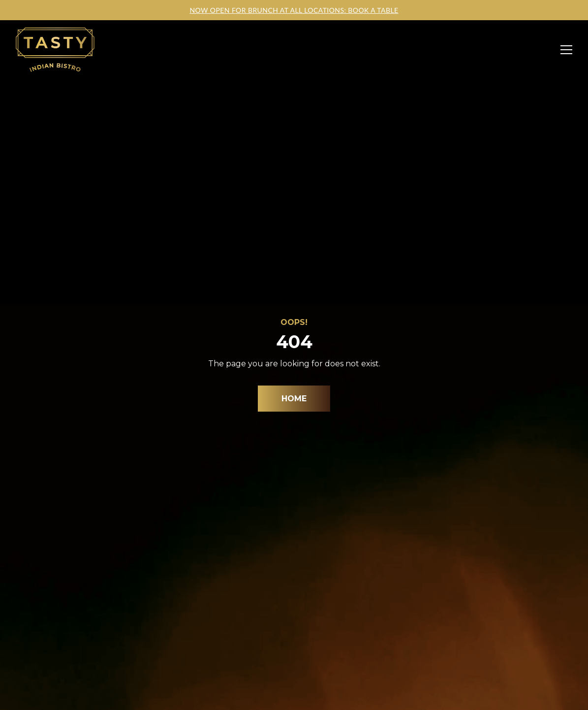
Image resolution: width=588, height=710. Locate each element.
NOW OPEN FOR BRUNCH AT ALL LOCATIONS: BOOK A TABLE (294, 10)
